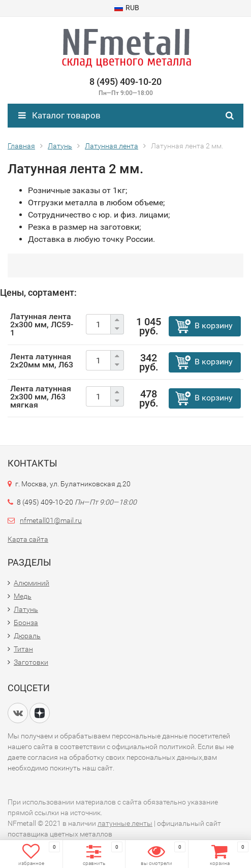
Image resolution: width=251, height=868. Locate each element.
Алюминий (32, 583)
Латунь (26, 609)
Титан (23, 649)
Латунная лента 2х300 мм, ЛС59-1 (42, 324)
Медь (23, 596)
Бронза (26, 623)
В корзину (214, 325)
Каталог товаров (59, 115)
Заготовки (31, 662)
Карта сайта (28, 539)
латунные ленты (125, 823)
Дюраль (27, 636)
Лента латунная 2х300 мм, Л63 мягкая (41, 397)
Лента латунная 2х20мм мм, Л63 (42, 361)
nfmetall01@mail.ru (51, 520)
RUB (127, 8)
